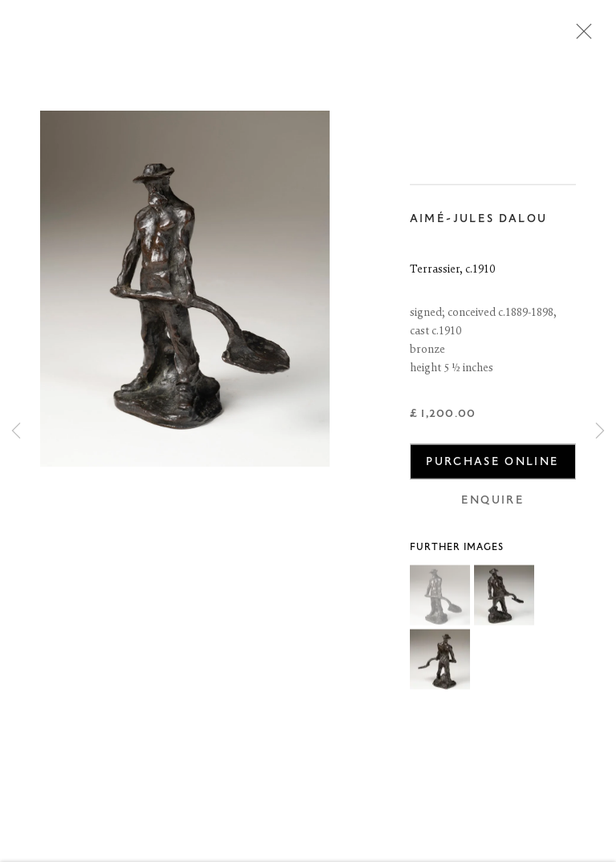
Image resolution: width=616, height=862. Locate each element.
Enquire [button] (493, 502)
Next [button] (600, 431)
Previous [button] (16, 431)
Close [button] (580, 36)
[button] (440, 598)
